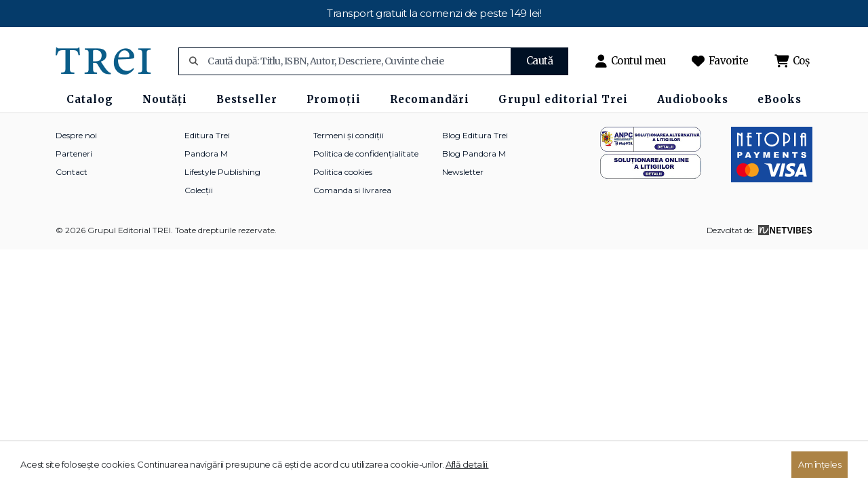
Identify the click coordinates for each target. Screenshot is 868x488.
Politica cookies (343, 172)
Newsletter (463, 172)
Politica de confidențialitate (366, 154)
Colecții (199, 190)
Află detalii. (467, 464)
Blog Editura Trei (475, 135)
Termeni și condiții (349, 135)
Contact (72, 172)
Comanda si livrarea (352, 190)
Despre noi (76, 135)
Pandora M (206, 154)
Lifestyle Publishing (222, 172)
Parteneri (74, 154)
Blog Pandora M (474, 154)
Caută (540, 61)
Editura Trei (207, 135)
